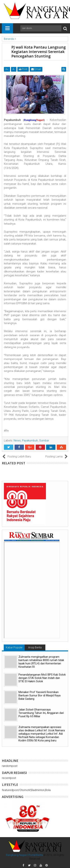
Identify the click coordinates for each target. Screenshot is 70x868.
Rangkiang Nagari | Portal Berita (24, 855)
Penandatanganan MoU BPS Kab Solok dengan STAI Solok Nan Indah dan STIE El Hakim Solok (42, 678)
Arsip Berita (35, 647)
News (17, 441)
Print (23, 69)
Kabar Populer (14, 647)
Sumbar (44, 441)
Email (36, 69)
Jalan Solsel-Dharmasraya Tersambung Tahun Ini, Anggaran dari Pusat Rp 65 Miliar (41, 713)
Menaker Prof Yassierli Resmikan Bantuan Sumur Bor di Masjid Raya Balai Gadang (39, 695)
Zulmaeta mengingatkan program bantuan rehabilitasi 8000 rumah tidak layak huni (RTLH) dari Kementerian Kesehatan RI (41, 662)
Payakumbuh (30, 441)
